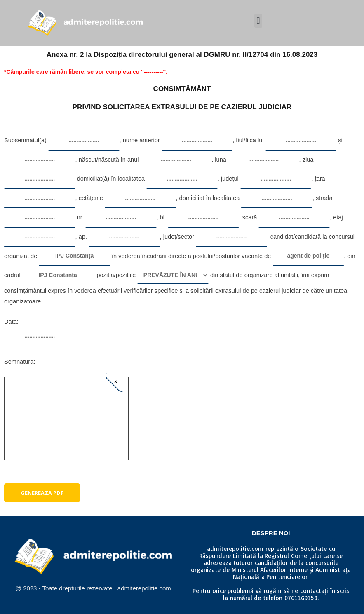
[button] (258, 21)
